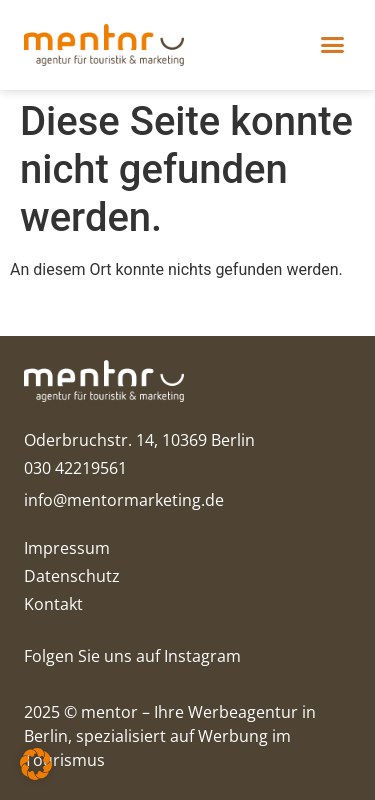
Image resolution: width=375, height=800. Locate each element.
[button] (332, 45)
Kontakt (53, 604)
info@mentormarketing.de (124, 500)
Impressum (67, 548)
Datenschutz (72, 576)
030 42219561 (75, 468)
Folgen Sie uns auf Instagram (132, 656)
